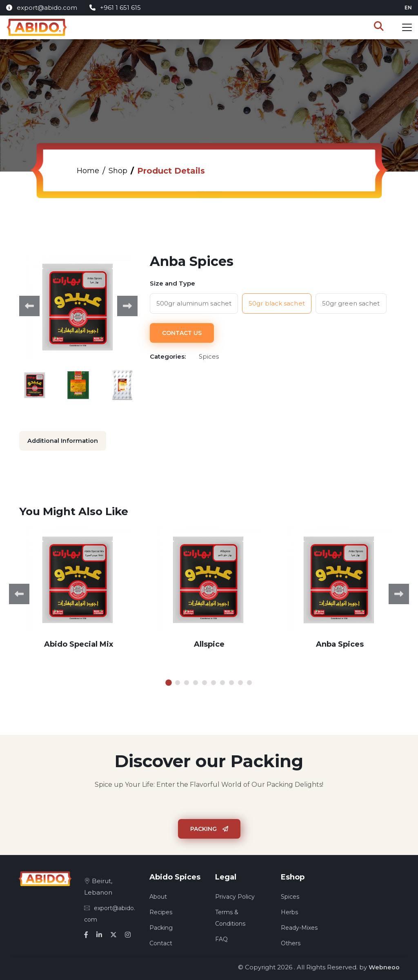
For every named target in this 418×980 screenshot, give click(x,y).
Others (291, 942)
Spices (290, 895)
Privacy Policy (235, 895)
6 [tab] (213, 681)
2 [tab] (178, 681)
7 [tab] (222, 681)
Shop (121, 171)
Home (89, 171)
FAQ (221, 938)
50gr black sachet (277, 303)
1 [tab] (169, 681)
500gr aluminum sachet (194, 303)
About (158, 895)
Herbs (289, 911)
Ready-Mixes (299, 926)
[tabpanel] (78, 593)
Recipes (161, 911)
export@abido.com (42, 8)
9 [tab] (240, 681)
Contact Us (182, 332)
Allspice (209, 643)
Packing (209, 828)
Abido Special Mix (79, 643)
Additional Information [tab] (63, 441)
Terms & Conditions (230, 917)
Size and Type (172, 283)
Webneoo (384, 966)
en (408, 8)
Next (127, 306)
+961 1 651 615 (115, 8)
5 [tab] (205, 681)
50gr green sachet (351, 303)
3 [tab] (187, 681)
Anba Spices (340, 643)
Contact (161, 942)
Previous (29, 306)
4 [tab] (196, 681)
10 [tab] (249, 681)
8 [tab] (231, 681)
